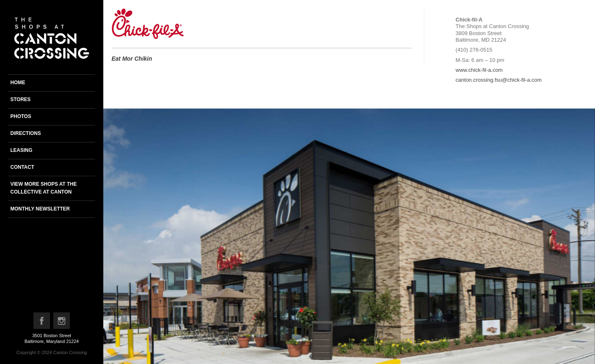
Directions (26, 133)
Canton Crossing (70, 352)
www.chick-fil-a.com (479, 70)
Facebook (42, 323)
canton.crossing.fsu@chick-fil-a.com (499, 80)
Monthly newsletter (40, 209)
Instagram (62, 323)
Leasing (21, 150)
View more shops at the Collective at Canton (44, 188)
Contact (22, 167)
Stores (20, 99)
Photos (21, 116)
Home (18, 83)
